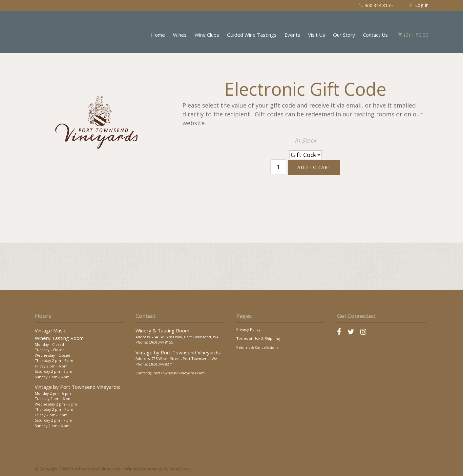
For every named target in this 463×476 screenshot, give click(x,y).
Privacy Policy (248, 329)
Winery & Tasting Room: (163, 330)
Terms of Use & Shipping (258, 338)
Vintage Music (50, 330)
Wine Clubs (207, 35)
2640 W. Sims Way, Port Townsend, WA (185, 337)
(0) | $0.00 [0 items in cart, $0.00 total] (413, 35)
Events (292, 35)
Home (158, 35)
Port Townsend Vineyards (64, 31)
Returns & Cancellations (257, 347)
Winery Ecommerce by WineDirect (158, 469)
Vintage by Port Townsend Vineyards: (77, 387)
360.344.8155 (376, 5)
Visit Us (317, 35)
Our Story (344, 35)
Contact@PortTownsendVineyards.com (170, 373)
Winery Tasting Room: (60, 338)
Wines (180, 35)
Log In (419, 5)
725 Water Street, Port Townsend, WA (184, 358)
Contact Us (375, 35)
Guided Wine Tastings (252, 35)
